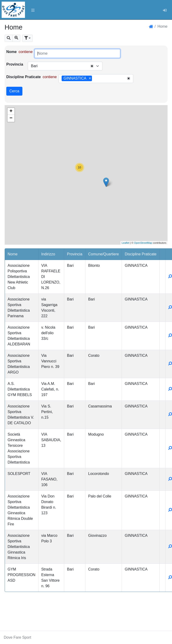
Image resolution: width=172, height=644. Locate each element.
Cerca (14, 91)
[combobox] (65, 66)
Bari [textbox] (34, 66)
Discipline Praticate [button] (140, 254)
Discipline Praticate (24, 77)
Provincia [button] (75, 254)
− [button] (11, 118)
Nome (11, 52)
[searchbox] (95, 79)
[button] (9, 38)
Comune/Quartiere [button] (104, 254)
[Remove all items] (92, 66)
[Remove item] (90, 78)
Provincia (15, 64)
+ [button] (11, 111)
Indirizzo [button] (48, 254)
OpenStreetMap (143, 243)
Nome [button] (13, 254)
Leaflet (125, 243)
